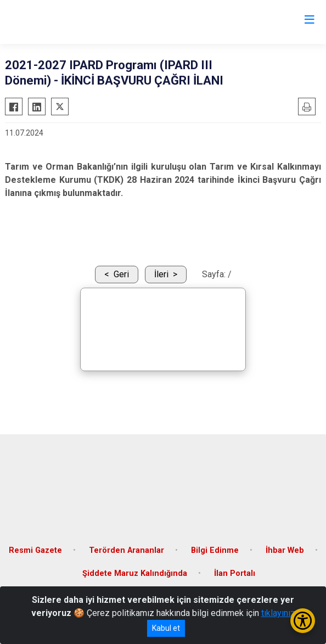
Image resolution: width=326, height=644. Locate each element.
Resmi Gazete (35, 550)
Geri (121, 274)
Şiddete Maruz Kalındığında (135, 573)
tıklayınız (278, 613)
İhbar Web (285, 550)
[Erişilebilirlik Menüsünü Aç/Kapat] (303, 621)
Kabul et (166, 628)
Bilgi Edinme (215, 550)
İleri (161, 274)
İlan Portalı (235, 573)
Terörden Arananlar (127, 550)
